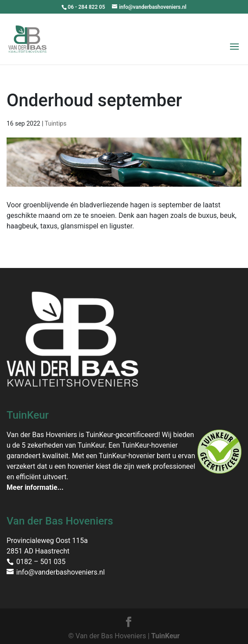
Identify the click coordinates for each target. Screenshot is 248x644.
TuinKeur (166, 636)
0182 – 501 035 (41, 562)
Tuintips (56, 123)
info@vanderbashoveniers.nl (61, 572)
